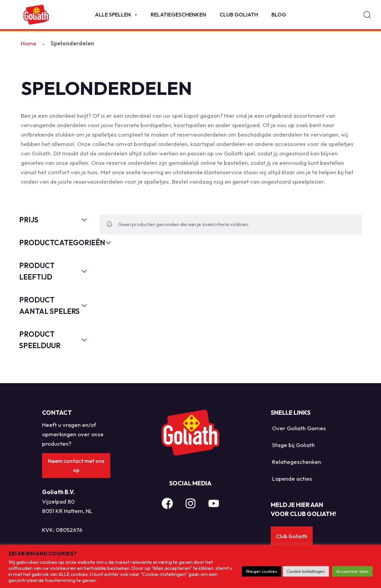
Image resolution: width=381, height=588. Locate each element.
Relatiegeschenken (178, 14)
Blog (279, 14)
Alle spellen (117, 15)
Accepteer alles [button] (352, 571)
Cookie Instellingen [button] (306, 571)
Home (29, 43)
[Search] (367, 15)
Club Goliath (239, 14)
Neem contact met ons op (76, 465)
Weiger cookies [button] (261, 571)
